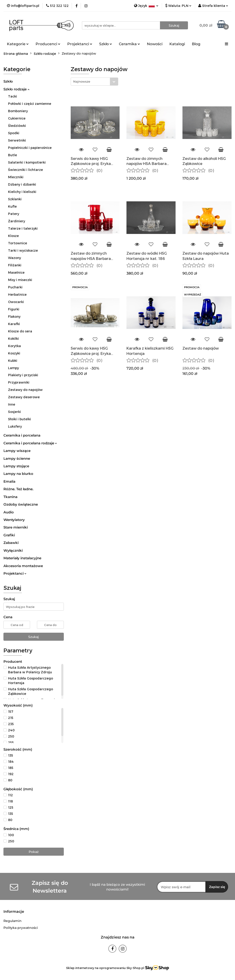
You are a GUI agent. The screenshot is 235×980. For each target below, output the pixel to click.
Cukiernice (17, 118)
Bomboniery (18, 111)
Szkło (106, 44)
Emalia (9, 481)
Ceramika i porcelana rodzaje (30, 443)
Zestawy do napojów (25, 390)
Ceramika (129, 44)
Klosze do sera (20, 331)
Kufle (12, 206)
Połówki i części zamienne (30, 104)
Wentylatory (14, 520)
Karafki (14, 324)
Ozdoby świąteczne (21, 504)
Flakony (14, 316)
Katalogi (177, 44)
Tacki (13, 96)
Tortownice (18, 243)
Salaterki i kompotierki (27, 162)
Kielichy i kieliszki (22, 192)
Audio (9, 512)
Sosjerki (14, 412)
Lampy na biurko (18, 474)
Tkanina (10, 497)
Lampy (13, 368)
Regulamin (13, 921)
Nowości (155, 44)
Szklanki (15, 199)
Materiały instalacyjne (22, 558)
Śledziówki (17, 126)
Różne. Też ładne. (18, 489)
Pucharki (15, 287)
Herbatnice (17, 294)
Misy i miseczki (20, 280)
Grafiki (9, 535)
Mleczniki (16, 177)
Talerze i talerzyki (23, 228)
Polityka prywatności (21, 928)
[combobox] (94, 82)
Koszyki (14, 353)
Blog (196, 44)
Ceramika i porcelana (22, 435)
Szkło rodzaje (16, 89)
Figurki (14, 309)
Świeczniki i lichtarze (25, 170)
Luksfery (15, 426)
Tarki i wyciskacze (23, 250)
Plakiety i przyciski (23, 375)
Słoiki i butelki (20, 419)
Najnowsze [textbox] (82, 81)
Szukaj (34, 637)
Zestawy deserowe (24, 397)
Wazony (14, 258)
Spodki (14, 133)
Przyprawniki (19, 382)
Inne (12, 404)
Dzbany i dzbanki (22, 184)
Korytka (14, 346)
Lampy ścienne (17, 458)
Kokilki (13, 338)
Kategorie (18, 44)
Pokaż (34, 852)
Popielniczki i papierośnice (30, 148)
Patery (14, 214)
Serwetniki (17, 140)
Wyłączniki (13, 550)
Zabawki (11, 543)
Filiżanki (15, 265)
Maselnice (16, 272)
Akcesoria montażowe (23, 566)
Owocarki (16, 302)
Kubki (13, 361)
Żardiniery (17, 221)
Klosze (13, 236)
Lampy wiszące (17, 451)
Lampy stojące (16, 466)
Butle (13, 155)
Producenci (48, 44)
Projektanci (80, 44)
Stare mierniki (16, 527)
